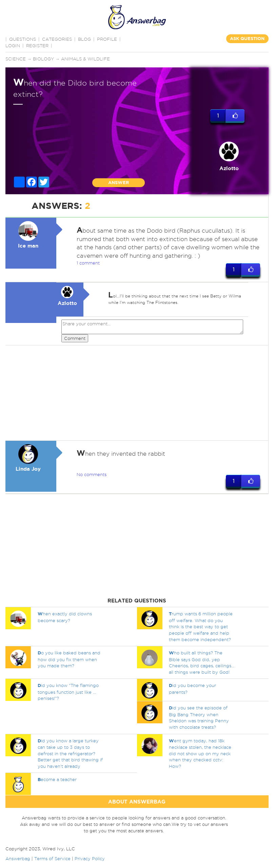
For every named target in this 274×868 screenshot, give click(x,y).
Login (13, 46)
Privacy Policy (90, 858)
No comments (92, 474)
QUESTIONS (23, 39)
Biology (43, 59)
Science (16, 59)
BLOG (84, 39)
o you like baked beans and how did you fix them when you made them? (69, 659)
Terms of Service (52, 858)
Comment (75, 338)
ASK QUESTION (247, 39)
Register (37, 46)
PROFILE (107, 39)
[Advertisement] (136, 393)
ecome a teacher (57, 779)
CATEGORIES (57, 39)
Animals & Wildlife (85, 59)
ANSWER (119, 183)
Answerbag (18, 858)
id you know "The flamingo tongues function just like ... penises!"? (68, 692)
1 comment (88, 263)
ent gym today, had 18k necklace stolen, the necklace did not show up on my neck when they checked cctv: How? (200, 753)
